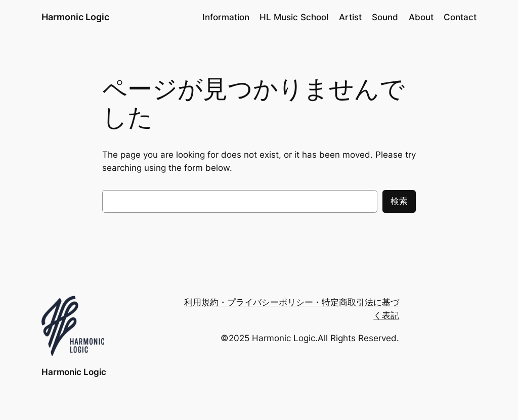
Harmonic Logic (75, 17)
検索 (399, 201)
